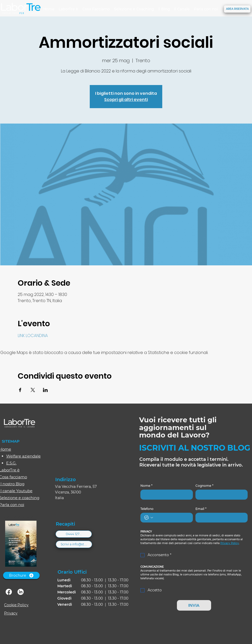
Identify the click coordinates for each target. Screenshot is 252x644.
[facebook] (9, 592)
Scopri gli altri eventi (126, 100)
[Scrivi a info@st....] (74, 544)
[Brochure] (21, 575)
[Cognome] (220, 494)
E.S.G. (11, 463)
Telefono (147, 509)
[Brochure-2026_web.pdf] (21, 544)
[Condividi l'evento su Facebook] (20, 390)
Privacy (11, 613)
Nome (146, 486)
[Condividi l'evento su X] (33, 390)
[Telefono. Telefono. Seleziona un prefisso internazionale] (149, 518)
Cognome (204, 486)
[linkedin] (21, 592)
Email (201, 509)
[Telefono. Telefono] (172, 518)
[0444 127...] (74, 534)
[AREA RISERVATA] (237, 9)
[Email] (220, 518)
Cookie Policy (16, 605)
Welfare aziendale (23, 456)
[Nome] (165, 494)
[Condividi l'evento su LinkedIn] (45, 390)
